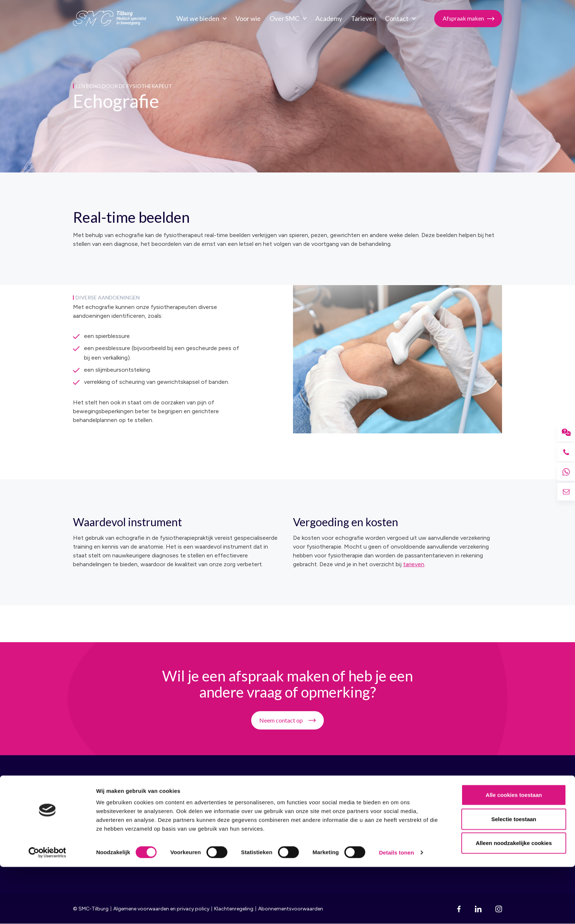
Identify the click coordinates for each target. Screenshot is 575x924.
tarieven (414, 564)
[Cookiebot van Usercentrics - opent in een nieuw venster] (47, 910)
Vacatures (283, 821)
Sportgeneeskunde (381, 807)
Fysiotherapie (373, 821)
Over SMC (283, 18)
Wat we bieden (196, 18)
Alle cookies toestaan (514, 852)
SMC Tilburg (110, 18)
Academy (327, 18)
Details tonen (396, 910)
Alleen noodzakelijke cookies (514, 900)
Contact (395, 18)
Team (277, 807)
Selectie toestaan (514, 876)
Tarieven (362, 18)
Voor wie (246, 18)
